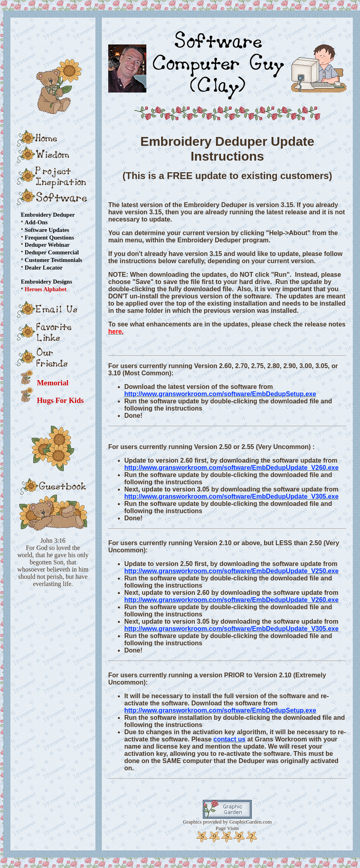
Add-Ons (36, 222)
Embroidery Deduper (48, 215)
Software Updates (47, 230)
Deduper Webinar (47, 245)
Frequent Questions (50, 237)
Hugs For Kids (60, 400)
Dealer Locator (44, 268)
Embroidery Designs (47, 282)
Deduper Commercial (52, 252)
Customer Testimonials (54, 260)
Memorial (53, 383)
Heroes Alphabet (46, 289)
